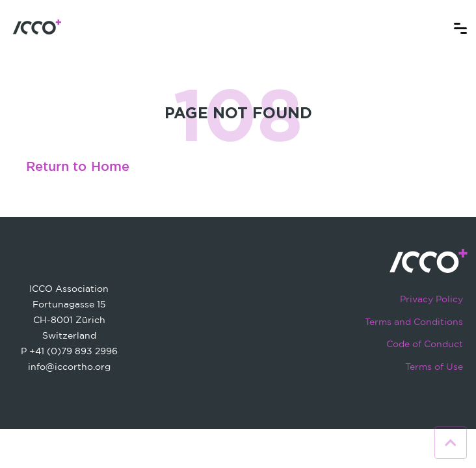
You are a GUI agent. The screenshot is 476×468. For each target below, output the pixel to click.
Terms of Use (434, 366)
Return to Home (78, 167)
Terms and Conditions (414, 321)
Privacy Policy (431, 299)
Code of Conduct (425, 344)
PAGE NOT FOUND (238, 112)
